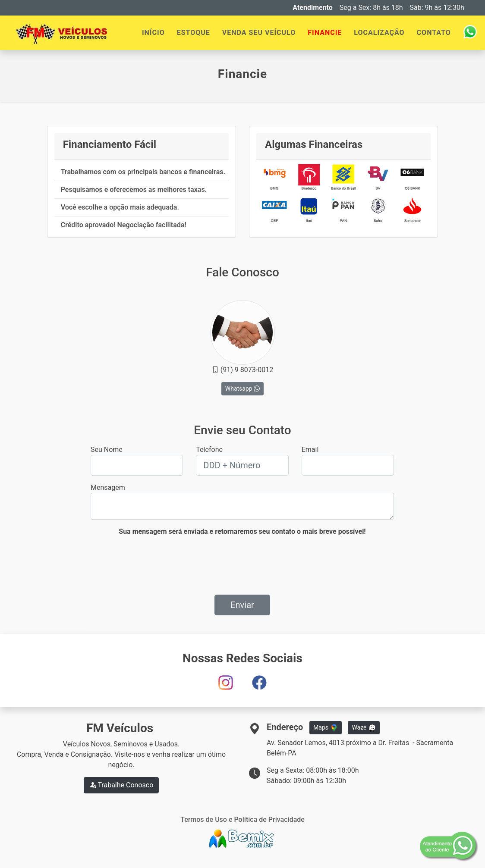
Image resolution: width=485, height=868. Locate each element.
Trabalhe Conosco (121, 785)
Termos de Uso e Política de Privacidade (243, 819)
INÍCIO (153, 33)
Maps (325, 728)
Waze (364, 728)
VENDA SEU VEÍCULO (259, 33)
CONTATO (434, 33)
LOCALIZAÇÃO (379, 33)
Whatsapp (243, 389)
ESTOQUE (194, 33)
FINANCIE (325, 33)
